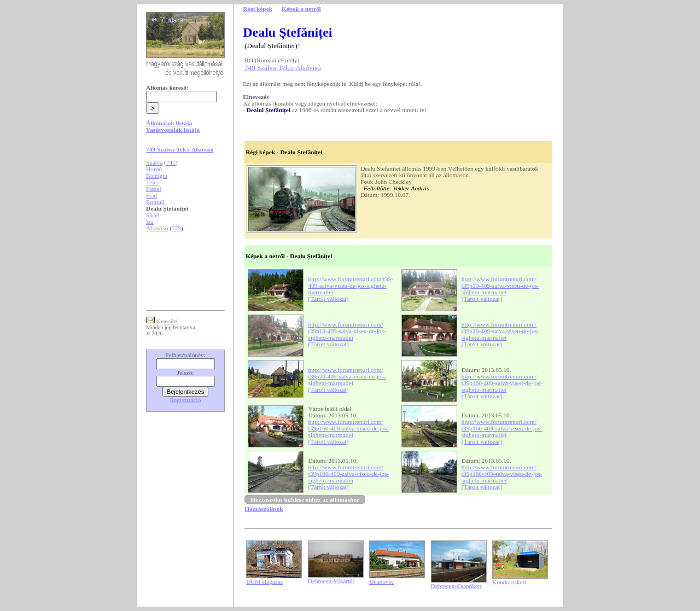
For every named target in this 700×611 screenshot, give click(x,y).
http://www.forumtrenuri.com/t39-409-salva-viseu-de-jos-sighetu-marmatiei (351, 286)
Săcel (153, 215)
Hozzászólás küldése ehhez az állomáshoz (305, 499)
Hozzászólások (264, 509)
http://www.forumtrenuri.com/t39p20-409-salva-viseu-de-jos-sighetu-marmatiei (347, 376)
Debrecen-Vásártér (331, 581)
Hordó (154, 169)
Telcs (153, 182)
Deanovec (381, 581)
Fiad (151, 195)
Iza (150, 222)
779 (176, 228)
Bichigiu (157, 176)
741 (171, 162)
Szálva (154, 162)
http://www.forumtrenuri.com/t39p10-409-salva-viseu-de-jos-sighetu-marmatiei (500, 286)
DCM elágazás (264, 581)
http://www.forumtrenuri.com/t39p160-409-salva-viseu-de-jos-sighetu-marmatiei (502, 383)
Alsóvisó (157, 228)
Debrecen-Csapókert (456, 586)
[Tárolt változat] (329, 299)
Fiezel (154, 189)
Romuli (155, 202)
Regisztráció (186, 400)
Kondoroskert (509, 582)
